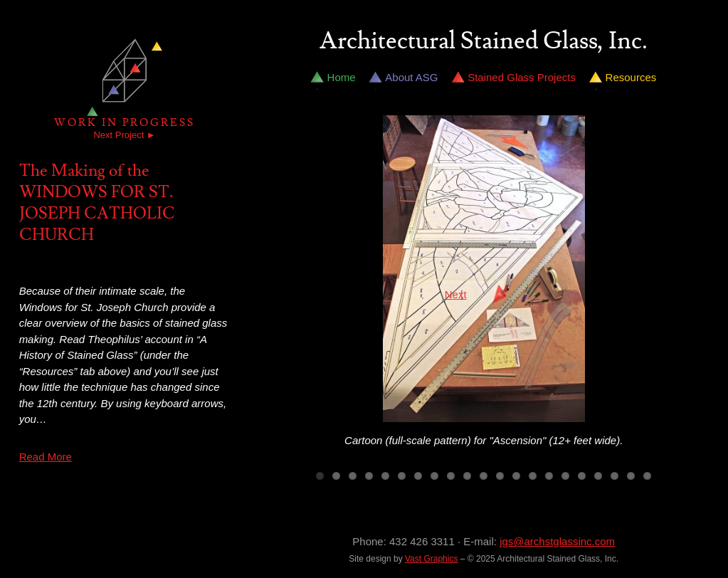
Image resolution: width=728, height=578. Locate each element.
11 (484, 476)
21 (647, 476)
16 (565, 476)
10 (467, 476)
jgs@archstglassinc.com (557, 541)
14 (533, 476)
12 (500, 476)
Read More (46, 457)
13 (516, 476)
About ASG (411, 77)
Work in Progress (125, 123)
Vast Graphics (431, 559)
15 (549, 476)
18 (598, 476)
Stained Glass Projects (522, 77)
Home (342, 77)
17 (582, 476)
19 (614, 476)
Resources (631, 77)
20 (631, 476)
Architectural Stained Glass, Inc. (484, 42)
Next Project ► (124, 135)
